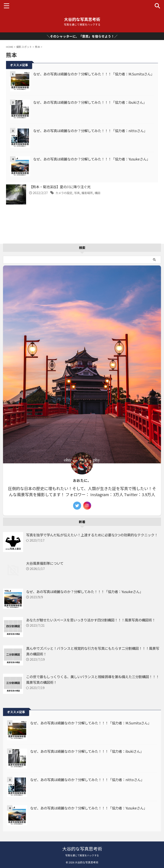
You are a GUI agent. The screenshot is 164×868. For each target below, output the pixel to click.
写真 (80, 193)
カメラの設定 (65, 193)
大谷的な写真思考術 (82, 19)
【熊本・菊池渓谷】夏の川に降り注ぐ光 (62, 187)
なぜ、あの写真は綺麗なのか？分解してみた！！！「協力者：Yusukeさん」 (88, 590)
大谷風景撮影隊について (46, 562)
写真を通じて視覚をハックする (82, 855)
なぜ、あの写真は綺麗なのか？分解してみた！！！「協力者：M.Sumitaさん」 (94, 722)
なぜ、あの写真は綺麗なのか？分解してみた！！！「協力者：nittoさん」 (93, 131)
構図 (103, 193)
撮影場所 (91, 193)
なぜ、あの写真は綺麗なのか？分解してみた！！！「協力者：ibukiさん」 (93, 102)
